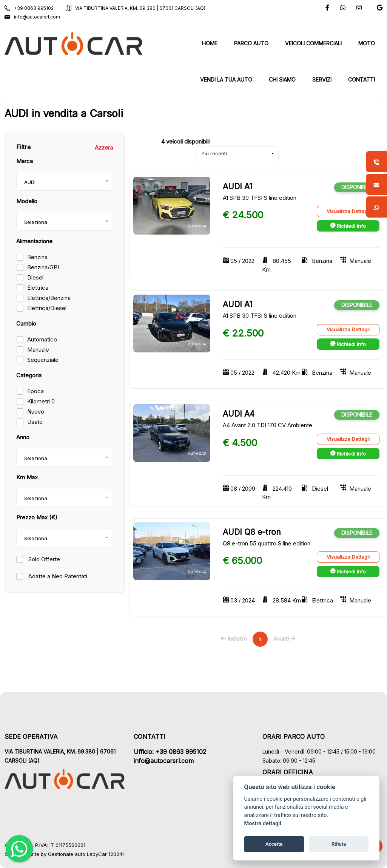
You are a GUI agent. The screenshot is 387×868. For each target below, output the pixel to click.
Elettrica (38, 288)
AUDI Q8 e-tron (252, 532)
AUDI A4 (239, 414)
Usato (35, 422)
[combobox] (65, 181)
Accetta (274, 844)
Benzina (37, 257)
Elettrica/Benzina (49, 298)
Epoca (35, 391)
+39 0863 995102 (29, 8)
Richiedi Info (348, 226)
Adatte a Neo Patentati (57, 576)
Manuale (38, 350)
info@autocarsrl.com (32, 17)
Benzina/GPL (44, 267)
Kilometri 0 (41, 401)
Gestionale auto (67, 854)
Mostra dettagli (263, 824)
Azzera (104, 147)
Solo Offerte (43, 559)
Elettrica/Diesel (47, 308)
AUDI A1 (238, 186)
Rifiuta (339, 844)
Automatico (42, 339)
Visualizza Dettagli (348, 211)
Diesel (35, 277)
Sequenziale (43, 360)
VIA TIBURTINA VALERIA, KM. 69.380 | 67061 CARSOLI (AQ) (136, 8)
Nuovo (36, 412)
